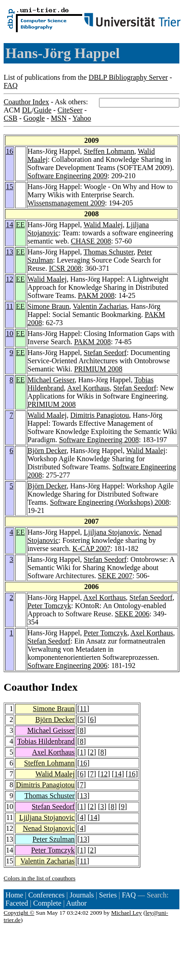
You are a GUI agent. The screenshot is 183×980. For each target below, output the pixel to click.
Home (14, 895)
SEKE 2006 (132, 614)
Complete (47, 903)
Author (77, 903)
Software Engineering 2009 (68, 176)
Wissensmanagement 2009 (66, 203)
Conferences (46, 895)
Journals (82, 895)
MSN (59, 118)
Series (108, 895)
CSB (10, 118)
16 (10, 151)
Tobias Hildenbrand (46, 741)
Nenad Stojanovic (49, 828)
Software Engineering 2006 (68, 666)
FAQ (11, 85)
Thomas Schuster (109, 252)
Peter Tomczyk (49, 606)
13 (10, 252)
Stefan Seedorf (105, 353)
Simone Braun (49, 306)
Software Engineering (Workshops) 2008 (109, 502)
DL (27, 110)
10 (10, 334)
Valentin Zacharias (100, 306)
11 (10, 306)
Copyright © (19, 913)
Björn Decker (47, 451)
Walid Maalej (103, 225)
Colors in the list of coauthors (40, 878)
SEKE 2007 (115, 576)
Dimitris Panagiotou (100, 415)
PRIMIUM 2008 (98, 369)
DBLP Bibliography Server (128, 77)
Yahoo (82, 118)
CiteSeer (70, 110)
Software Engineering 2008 (99, 440)
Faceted (17, 903)
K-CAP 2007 (91, 549)
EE (20, 225)
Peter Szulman (53, 839)
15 (10, 187)
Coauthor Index (26, 102)
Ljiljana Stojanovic (111, 532)
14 (10, 225)
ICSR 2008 (65, 268)
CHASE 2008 (91, 241)
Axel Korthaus (89, 388)
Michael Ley (127, 913)
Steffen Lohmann (109, 151)
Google (34, 118)
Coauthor (26, 687)
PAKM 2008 (96, 295)
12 (10, 279)
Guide (42, 110)
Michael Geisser (51, 380)
